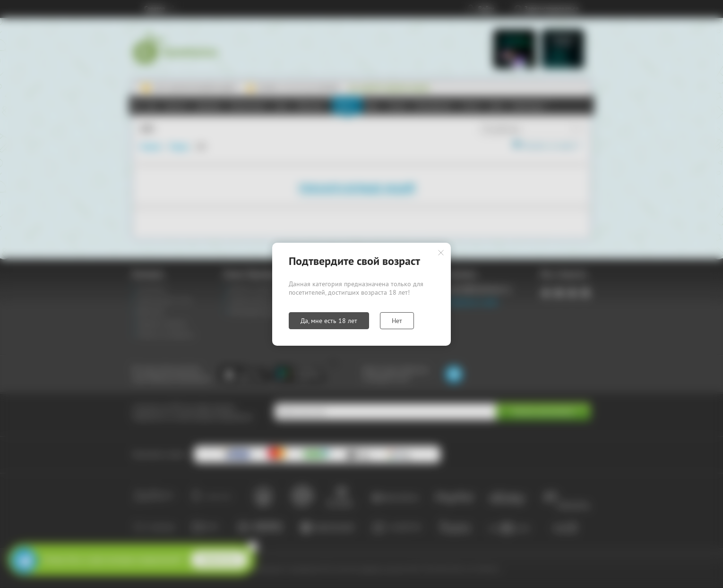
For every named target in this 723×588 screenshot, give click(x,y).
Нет (397, 321)
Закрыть (441, 253)
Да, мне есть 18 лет (329, 321)
